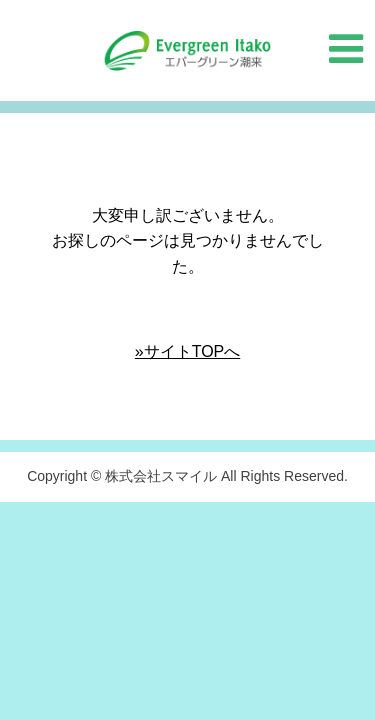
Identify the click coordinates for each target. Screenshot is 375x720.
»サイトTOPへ (188, 351)
